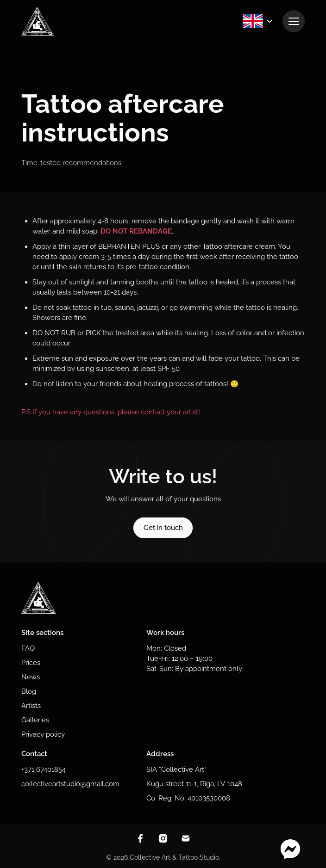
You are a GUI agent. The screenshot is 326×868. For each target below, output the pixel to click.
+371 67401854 (44, 769)
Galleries (35, 720)
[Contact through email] (186, 838)
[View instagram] (163, 838)
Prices (31, 662)
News (31, 677)
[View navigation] (294, 21)
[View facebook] (140, 838)
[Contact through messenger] (291, 849)
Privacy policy (43, 734)
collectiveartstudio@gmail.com (70, 784)
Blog (29, 691)
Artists (31, 705)
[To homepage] (38, 21)
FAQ (28, 648)
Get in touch (163, 527)
